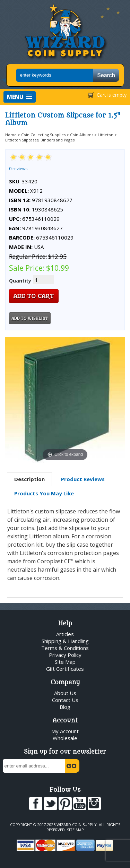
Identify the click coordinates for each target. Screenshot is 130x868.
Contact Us (65, 700)
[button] (20, 97)
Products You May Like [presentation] (44, 493)
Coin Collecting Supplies (43, 135)
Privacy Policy (65, 655)
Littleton (106, 135)
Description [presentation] (29, 479)
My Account (65, 731)
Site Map (65, 662)
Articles (65, 634)
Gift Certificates (65, 669)
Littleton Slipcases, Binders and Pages (40, 140)
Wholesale (65, 738)
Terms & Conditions (65, 648)
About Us (65, 693)
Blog (65, 707)
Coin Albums (82, 135)
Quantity (20, 281)
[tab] (29, 479)
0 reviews (18, 169)
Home (11, 135)
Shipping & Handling (65, 641)
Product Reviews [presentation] (83, 479)
